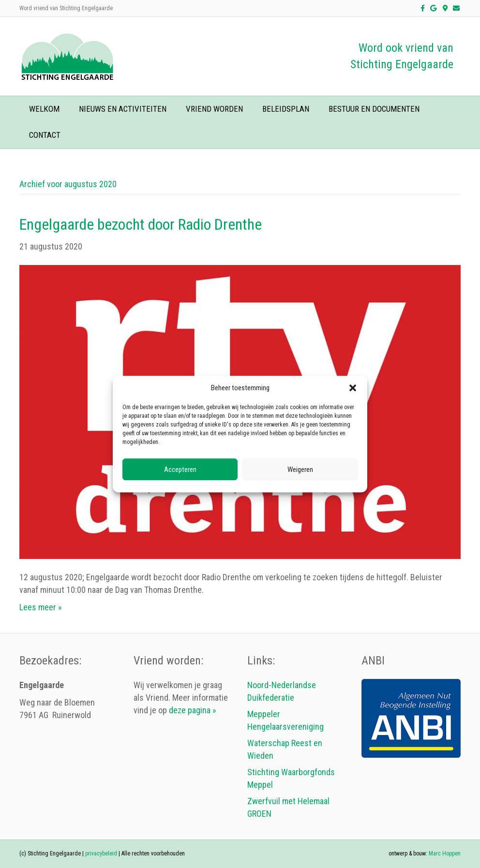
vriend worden (214, 109)
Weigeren (300, 470)
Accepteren (180, 470)
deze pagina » (193, 710)
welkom (44, 109)
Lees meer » (41, 607)
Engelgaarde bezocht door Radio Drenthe (141, 224)
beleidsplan (286, 109)
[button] (353, 388)
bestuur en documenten (374, 109)
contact (45, 135)
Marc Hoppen (445, 853)
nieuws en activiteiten (123, 109)
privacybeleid (101, 853)
